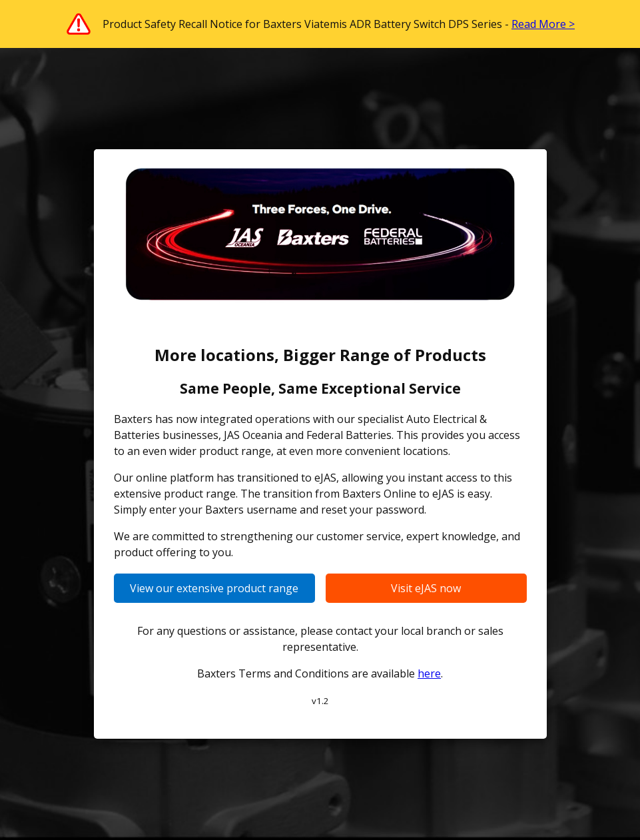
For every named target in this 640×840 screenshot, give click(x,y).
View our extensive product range (214, 588)
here (429, 673)
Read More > (543, 24)
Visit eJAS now (426, 588)
